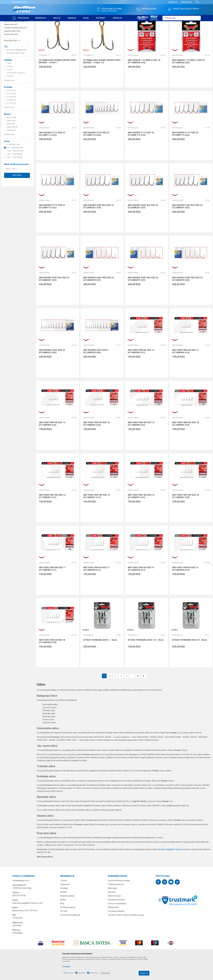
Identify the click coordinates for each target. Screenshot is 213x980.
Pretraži (17, 197)
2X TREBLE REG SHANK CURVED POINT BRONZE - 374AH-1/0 (102, 83)
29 (138, 697)
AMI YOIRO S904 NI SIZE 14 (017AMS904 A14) (141, 590)
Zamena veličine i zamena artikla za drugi (126, 936)
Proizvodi (28, 23)
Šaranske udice (12, 52)
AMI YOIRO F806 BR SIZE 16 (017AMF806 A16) (141, 445)
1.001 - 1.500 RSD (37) (15, 172)
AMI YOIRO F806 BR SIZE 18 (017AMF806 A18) (185, 445)
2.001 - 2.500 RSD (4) (15, 178)
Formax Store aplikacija (70, 936)
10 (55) (9, 91)
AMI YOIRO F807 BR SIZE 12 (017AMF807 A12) (52, 517)
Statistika (82, 973)
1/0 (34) (10, 88)
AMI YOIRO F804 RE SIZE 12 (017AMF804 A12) (141, 372)
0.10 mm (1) (11, 112)
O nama (64, 902)
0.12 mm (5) (11, 115)
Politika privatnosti (116, 906)
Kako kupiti (113, 909)
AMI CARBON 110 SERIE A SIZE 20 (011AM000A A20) (188, 83)
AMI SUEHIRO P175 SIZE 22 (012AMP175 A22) (52, 228)
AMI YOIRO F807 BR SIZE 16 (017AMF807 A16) (141, 517)
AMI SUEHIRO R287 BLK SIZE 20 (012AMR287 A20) (143, 228)
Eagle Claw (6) (12, 148)
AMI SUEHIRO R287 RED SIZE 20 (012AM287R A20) (99, 300)
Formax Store (17, 23)
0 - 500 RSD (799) (13, 166)
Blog (62, 925)
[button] (182, 18)
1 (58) (9, 85)
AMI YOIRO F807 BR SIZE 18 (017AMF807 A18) (185, 517)
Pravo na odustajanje (117, 925)
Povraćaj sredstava (116, 932)
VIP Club (64, 932)
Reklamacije (113, 928)
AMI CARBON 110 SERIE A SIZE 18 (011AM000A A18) (144, 83)
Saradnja (64, 909)
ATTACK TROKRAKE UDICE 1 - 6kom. (100, 661)
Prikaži (182, 30)
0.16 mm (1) (11, 121)
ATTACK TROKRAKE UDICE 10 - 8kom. (190, 661)
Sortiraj (157, 30)
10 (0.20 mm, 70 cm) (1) (16, 94)
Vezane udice (11, 55)
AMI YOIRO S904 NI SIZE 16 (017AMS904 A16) (185, 590)
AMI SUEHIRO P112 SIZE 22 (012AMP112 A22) (52, 155)
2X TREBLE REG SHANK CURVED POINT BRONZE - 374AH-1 (58, 83)
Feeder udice (11, 46)
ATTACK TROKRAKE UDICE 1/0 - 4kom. (146, 661)
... (132, 697)
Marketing (94, 973)
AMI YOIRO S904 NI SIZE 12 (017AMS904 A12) (96, 590)
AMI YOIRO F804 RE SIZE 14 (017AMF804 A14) (185, 372)
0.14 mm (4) (11, 118)
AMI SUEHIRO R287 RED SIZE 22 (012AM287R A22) (143, 300)
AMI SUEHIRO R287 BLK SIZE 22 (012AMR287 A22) (187, 228)
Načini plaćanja (114, 917)
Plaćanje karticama (116, 921)
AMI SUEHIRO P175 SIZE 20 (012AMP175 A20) (185, 155)
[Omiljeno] (197, 2)
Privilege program (68, 928)
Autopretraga (145, 30)
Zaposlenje (65, 906)
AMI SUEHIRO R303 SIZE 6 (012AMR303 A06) (96, 372)
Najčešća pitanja (67, 917)
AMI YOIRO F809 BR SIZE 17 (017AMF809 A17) (52, 590)
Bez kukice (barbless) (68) (17, 71)
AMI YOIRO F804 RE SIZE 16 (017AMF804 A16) (52, 445)
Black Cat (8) (12, 139)
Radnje (63, 921)
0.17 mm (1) (11, 124)
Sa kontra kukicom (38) (15, 74)
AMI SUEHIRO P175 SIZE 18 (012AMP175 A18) (141, 155)
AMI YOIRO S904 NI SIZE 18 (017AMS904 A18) (52, 662)
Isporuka (112, 913)
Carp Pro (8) (11, 142)
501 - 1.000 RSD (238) (15, 169)
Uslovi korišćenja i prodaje (119, 902)
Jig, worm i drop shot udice (16, 42)
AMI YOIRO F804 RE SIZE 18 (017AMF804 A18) (96, 445)
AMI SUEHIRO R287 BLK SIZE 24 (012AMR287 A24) (54, 300)
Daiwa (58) (11, 145)
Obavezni (70, 973)
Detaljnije (66, 966)
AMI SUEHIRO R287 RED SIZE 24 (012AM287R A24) (187, 300)
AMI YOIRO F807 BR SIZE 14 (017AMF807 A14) (97, 517)
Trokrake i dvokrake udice (15, 49)
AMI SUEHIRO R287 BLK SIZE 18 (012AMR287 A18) (98, 228)
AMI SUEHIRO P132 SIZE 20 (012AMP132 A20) (96, 155)
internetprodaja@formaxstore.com (172, 871)
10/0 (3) (10, 97)
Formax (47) (11, 151)
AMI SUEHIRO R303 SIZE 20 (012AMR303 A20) (52, 372)
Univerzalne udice (13, 39)
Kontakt (64, 913)
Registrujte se (186, 2)
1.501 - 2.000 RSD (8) (15, 175)
